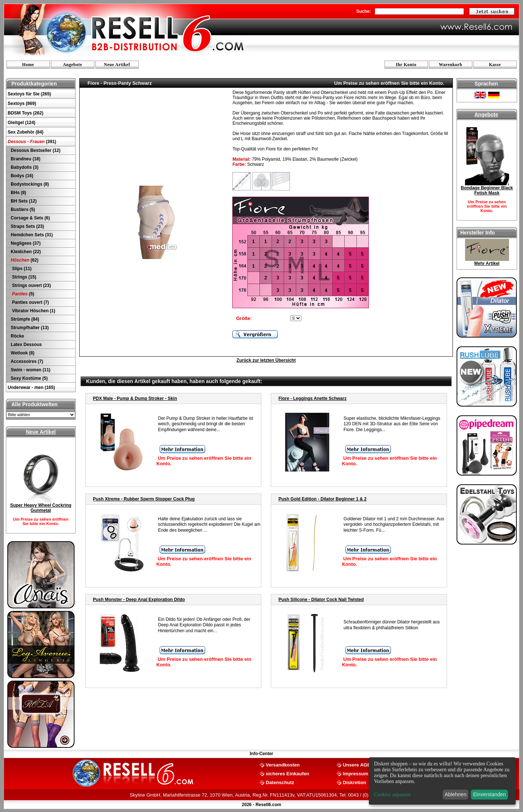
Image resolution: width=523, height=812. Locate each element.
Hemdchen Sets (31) (31, 235)
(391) (32, 142)
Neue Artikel (117, 65)
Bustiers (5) (22, 210)
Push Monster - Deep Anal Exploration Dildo (139, 600)
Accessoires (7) (26, 361)
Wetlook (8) (22, 353)
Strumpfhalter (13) (29, 328)
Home (28, 65)
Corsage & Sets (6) (30, 218)
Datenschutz (280, 782)
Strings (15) (23, 277)
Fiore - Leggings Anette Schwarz (313, 398)
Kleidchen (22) (25, 252)
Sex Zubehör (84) (26, 132)
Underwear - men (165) (31, 387)
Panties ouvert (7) (29, 302)
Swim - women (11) (30, 370)
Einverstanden (490, 794)
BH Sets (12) (23, 201)
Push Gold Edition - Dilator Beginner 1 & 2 (323, 499)
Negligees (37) (25, 243)
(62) (24, 260)
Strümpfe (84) (24, 319)
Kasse (495, 65)
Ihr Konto (406, 65)
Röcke (17, 336)
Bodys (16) (21, 176)
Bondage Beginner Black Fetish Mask (487, 190)
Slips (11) (21, 269)
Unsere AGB (357, 764)
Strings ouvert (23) (30, 285)
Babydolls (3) (24, 167)
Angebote (72, 65)
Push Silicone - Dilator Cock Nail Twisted (321, 600)
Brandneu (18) (25, 159)
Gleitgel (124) (21, 123)
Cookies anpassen (392, 795)
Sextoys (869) (22, 103)
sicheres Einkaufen (288, 773)
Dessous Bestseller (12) (35, 150)
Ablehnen (456, 794)
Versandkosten (283, 764)
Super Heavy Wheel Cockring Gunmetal (41, 508)
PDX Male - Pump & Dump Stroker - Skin (135, 398)
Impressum (355, 773)
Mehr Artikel (487, 263)
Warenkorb (451, 65)
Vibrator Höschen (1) (32, 311)
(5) (22, 294)
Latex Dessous (26, 345)
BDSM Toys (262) (26, 113)
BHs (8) (18, 193)
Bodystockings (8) (29, 184)
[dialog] (442, 781)
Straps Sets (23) (27, 226)
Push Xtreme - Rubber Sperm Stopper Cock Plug (144, 499)
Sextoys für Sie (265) (29, 94)
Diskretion (355, 782)
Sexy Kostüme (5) (29, 378)
